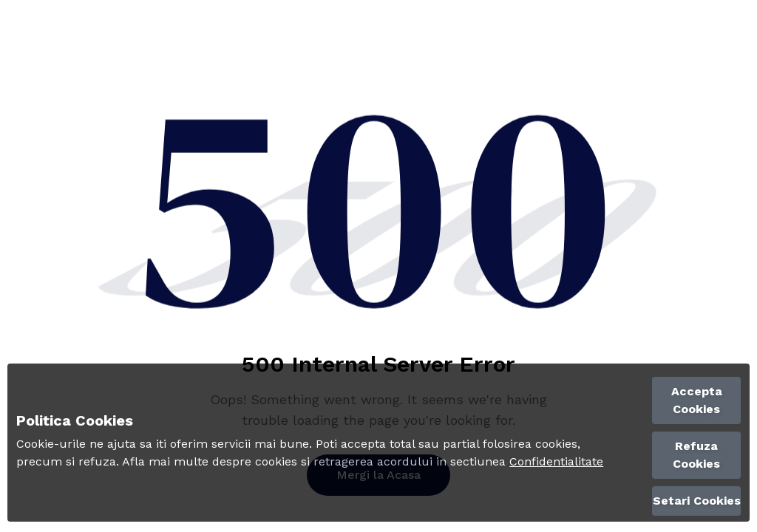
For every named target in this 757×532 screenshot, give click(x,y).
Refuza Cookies (696, 455)
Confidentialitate (556, 461)
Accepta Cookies (697, 400)
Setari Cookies (697, 501)
